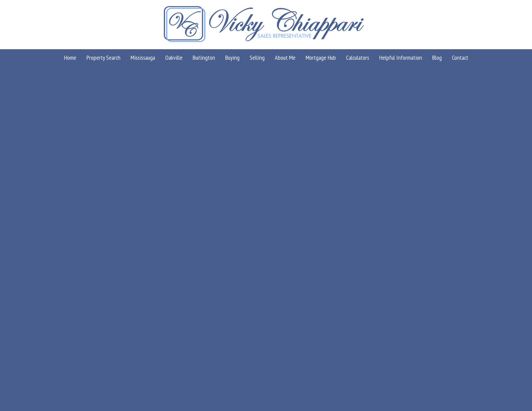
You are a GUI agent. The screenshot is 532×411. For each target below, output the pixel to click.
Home (456, 84)
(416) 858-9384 (139, 317)
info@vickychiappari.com (149, 307)
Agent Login (488, 359)
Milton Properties (486, 84)
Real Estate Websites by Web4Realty (432, 359)
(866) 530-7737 (139, 326)
